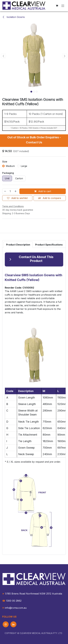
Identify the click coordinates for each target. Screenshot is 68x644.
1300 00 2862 (12, 601)
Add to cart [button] (43, 191)
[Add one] (16, 191)
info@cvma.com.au (16, 608)
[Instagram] (6, 624)
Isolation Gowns (13, 17)
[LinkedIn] (13, 624)
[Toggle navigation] (63, 6)
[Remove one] (5, 191)
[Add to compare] (50, 198)
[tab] (18, 245)
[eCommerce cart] (57, 6)
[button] (3, 56)
